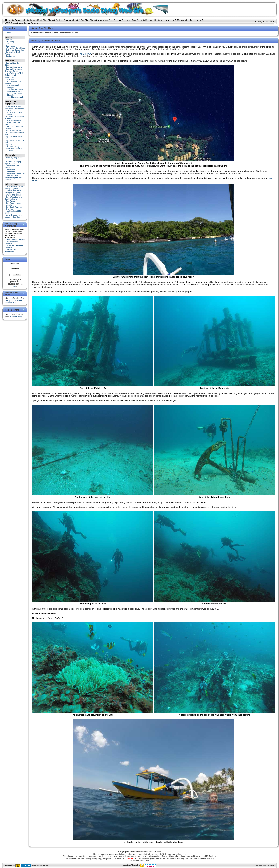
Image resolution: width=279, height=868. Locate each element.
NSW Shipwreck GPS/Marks (12, 86)
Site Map (10, 209)
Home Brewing (16, 317)
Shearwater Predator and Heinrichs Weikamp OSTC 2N (14, 108)
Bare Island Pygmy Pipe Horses (13, 163)
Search (34, 23)
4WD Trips (10, 23)
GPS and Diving (12, 147)
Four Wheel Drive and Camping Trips (13, 301)
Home (8, 20)
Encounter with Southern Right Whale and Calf (13, 178)
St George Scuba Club (15, 50)
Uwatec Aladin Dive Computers (13, 113)
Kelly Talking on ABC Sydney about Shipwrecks (14, 75)
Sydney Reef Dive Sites (41, 20)
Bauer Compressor (14, 120)
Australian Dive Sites (108, 20)
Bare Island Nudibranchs (10, 171)
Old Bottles (10, 95)
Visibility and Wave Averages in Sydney (13, 192)
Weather (23, 23)
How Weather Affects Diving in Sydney (14, 188)
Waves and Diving (13, 195)
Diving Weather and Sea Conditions (13, 198)
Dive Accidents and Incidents (160, 20)
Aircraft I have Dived (14, 93)
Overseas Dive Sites (132, 20)
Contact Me (20, 20)
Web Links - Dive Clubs (15, 48)
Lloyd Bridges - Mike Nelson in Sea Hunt (13, 216)
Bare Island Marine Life (15, 174)
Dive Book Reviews (14, 207)
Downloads (11, 46)
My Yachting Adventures (189, 20)
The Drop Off (85, 54)
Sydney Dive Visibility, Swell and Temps (14, 70)
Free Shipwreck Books (15, 97)
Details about (11, 242)
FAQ (8, 44)
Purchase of (16, 239)
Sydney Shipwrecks (66, 20)
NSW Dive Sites (87, 20)
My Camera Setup (13, 130)
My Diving (10, 42)
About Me (10, 40)
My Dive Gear (12, 145)
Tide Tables (10, 201)
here (15, 286)
